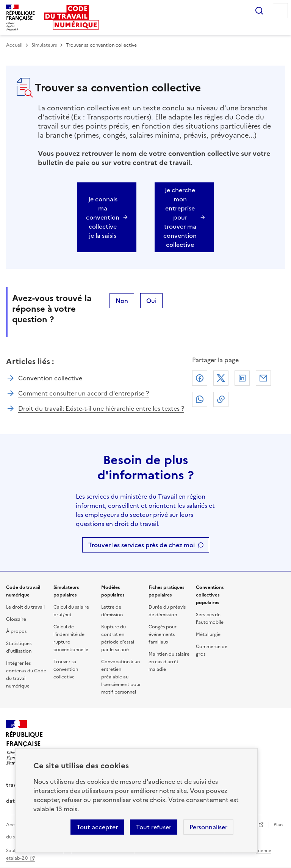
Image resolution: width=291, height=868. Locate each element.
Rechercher (259, 11)
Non (122, 301)
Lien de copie (221, 399)
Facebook (200, 378)
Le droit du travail (25, 607)
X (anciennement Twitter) (221, 378)
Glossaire (16, 619)
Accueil (14, 45)
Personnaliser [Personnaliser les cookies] (208, 827)
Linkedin (242, 378)
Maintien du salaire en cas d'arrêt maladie (169, 662)
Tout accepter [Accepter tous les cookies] (97, 827)
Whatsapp (200, 399)
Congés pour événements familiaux (163, 634)
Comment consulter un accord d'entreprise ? (84, 393)
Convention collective (50, 378)
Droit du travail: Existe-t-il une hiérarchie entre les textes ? (101, 408)
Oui (151, 301)
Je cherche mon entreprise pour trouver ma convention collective (180, 217)
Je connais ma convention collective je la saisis (103, 217)
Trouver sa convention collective (66, 669)
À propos (16, 631)
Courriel (263, 378)
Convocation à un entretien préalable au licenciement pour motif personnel (121, 677)
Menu (280, 11)
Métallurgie (208, 634)
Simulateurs (44, 45)
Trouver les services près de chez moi (142, 545)
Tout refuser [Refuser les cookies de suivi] (154, 827)
